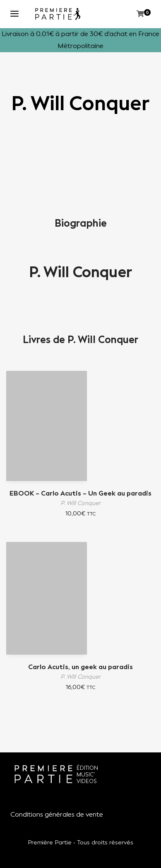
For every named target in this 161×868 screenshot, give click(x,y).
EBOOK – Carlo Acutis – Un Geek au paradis (80, 493)
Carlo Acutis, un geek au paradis (80, 667)
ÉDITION (87, 768)
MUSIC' (86, 775)
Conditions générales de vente (57, 814)
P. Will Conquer (80, 272)
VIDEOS (87, 781)
